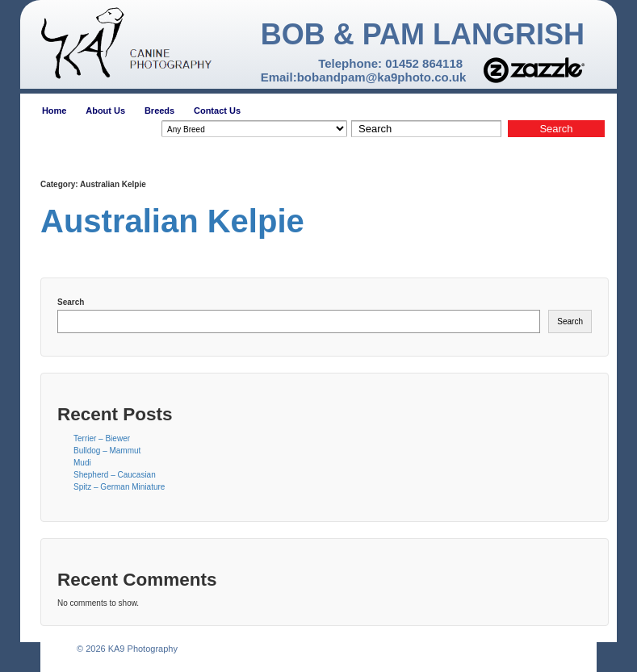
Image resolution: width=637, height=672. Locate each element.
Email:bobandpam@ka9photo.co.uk (364, 77)
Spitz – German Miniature (119, 487)
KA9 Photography (142, 649)
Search (71, 302)
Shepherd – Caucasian (115, 475)
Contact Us (217, 111)
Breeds (159, 111)
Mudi (82, 463)
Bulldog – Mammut (107, 451)
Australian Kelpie (172, 221)
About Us (105, 111)
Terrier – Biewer (102, 438)
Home (54, 111)
